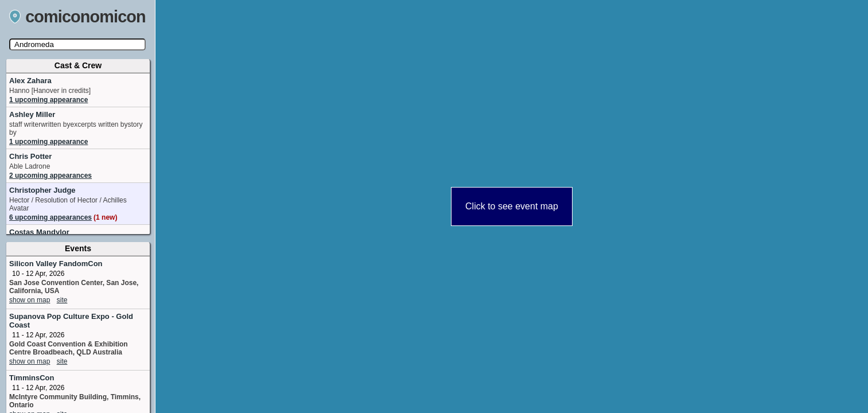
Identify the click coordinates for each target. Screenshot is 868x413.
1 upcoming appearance (48, 100)
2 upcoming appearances (50, 176)
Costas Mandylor (39, 232)
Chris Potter (30, 156)
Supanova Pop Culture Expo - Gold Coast (71, 321)
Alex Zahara (30, 81)
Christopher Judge (42, 190)
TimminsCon (32, 378)
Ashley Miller (32, 114)
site (62, 300)
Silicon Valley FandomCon (56, 264)
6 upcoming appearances (63, 217)
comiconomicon (77, 17)
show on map (30, 300)
